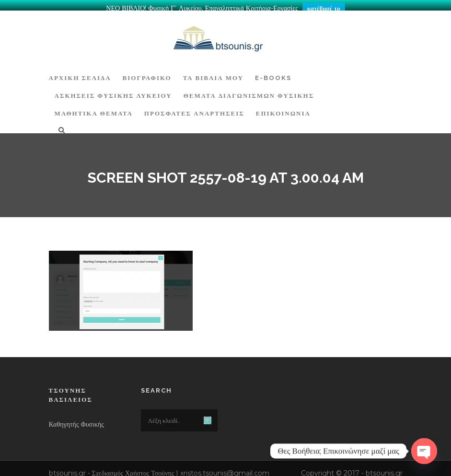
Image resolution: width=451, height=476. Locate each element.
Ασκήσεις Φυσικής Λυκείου (113, 91)
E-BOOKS (273, 73)
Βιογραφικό (147, 73)
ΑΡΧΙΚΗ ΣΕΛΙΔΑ (80, 73)
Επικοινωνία (283, 109)
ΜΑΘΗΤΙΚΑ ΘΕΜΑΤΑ (94, 109)
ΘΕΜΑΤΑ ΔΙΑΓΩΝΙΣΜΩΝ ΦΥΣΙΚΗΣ (249, 91)
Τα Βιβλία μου (213, 73)
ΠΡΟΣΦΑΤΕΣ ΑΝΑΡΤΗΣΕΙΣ (194, 109)
